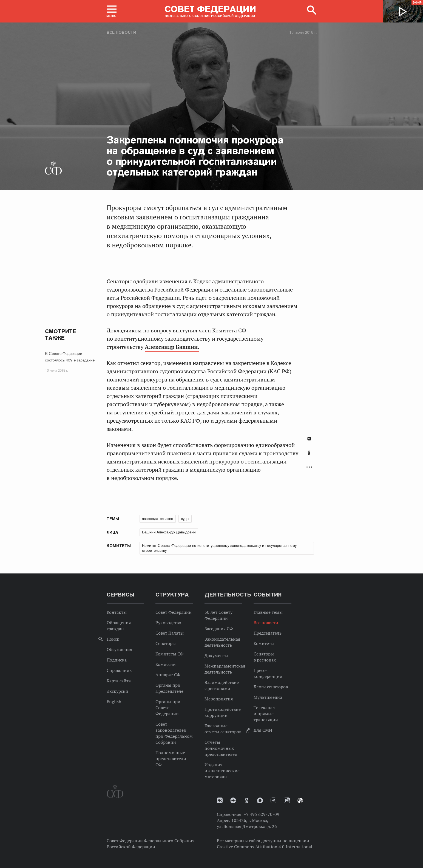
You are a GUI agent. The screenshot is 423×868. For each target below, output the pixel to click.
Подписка (117, 660)
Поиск (113, 639)
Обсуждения (119, 649)
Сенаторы (166, 643)
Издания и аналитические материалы (222, 771)
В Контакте (309, 439)
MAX (260, 800)
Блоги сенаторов (271, 687)
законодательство (158, 519)
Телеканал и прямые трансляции (266, 714)
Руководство (168, 623)
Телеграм (273, 800)
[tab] (309, 456)
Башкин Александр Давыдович (169, 532)
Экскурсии (117, 691)
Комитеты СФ (170, 654)
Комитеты (264, 643)
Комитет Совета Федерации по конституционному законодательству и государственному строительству (219, 548)
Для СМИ (263, 730)
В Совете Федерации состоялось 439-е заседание (70, 357)
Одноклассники (309, 453)
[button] (112, 11)
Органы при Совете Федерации (168, 708)
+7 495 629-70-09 (262, 814)
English (114, 702)
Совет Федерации (174, 612)
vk (220, 800)
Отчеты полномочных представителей (221, 748)
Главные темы (268, 612)
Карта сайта (119, 681)
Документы (216, 655)
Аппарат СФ (168, 675)
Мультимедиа (268, 697)
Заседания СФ (219, 629)
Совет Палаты (170, 633)
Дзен (233, 800)
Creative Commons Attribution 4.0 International (265, 847)
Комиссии (166, 664)
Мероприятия (219, 699)
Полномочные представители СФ (171, 759)
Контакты (117, 612)
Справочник (119, 670)
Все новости (121, 32)
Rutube (287, 800)
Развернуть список (309, 467)
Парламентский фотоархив (300, 801)
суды (185, 519)
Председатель (268, 633)
